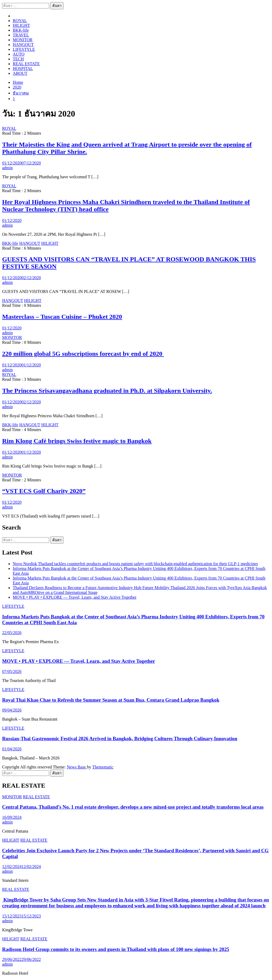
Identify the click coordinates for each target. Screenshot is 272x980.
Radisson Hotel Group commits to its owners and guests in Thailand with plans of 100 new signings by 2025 (116, 949)
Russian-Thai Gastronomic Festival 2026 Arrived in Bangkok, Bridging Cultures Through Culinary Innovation (120, 739)
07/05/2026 (12, 671)
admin (7, 168)
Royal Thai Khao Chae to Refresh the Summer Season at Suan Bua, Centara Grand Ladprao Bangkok (111, 700)
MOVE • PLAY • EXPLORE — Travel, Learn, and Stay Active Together (75, 597)
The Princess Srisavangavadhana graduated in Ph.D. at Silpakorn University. (107, 391)
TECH (18, 59)
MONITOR (23, 40)
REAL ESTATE (26, 64)
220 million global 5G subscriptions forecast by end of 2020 (83, 354)
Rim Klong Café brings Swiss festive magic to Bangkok (77, 441)
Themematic (103, 767)
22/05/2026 (12, 633)
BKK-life (21, 30)
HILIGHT (21, 25)
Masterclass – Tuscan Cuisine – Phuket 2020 (62, 317)
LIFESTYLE (24, 49)
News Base (77, 767)
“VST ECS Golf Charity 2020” (44, 491)
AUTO (19, 54)
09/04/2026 (12, 710)
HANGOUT (23, 45)
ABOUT (20, 73)
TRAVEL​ (21, 35)
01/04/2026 (12, 749)
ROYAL (20, 21)
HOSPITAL (23, 69)
